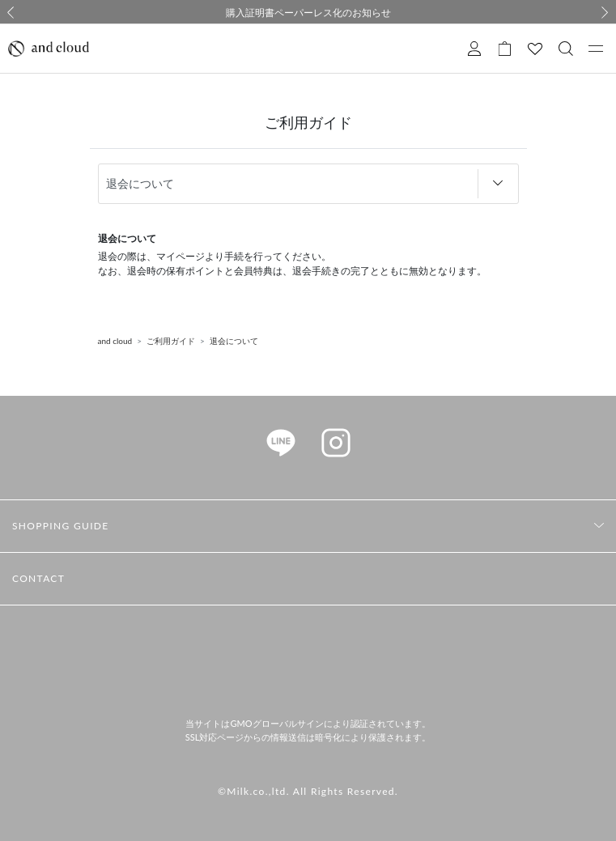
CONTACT (38, 578)
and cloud (115, 341)
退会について (234, 341)
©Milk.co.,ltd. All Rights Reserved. (308, 791)
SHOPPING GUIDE (61, 526)
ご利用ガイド (171, 341)
